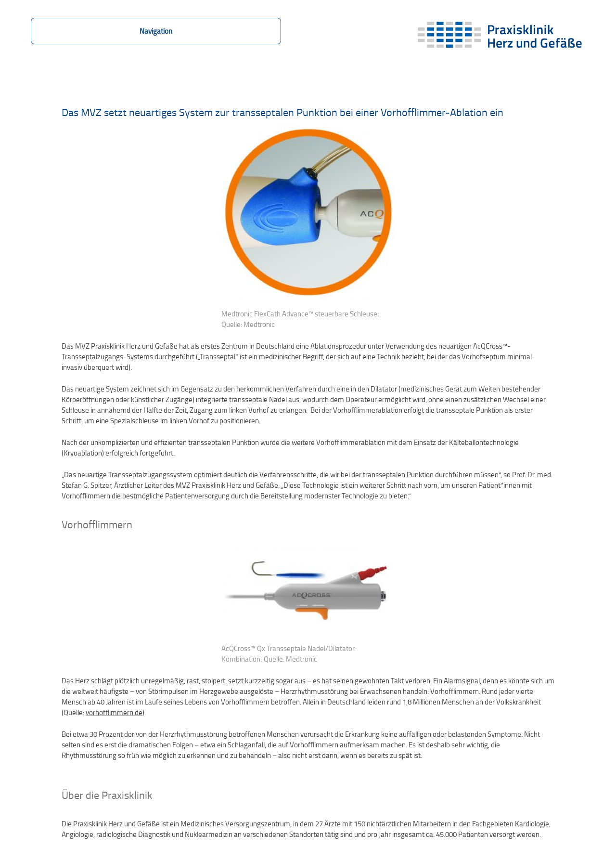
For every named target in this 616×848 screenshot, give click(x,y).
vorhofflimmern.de (114, 712)
